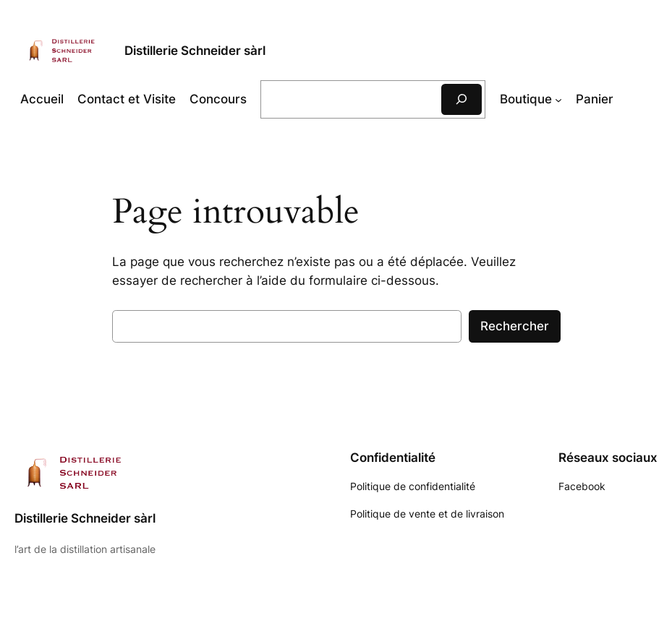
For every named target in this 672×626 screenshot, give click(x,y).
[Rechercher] (462, 99)
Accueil (42, 99)
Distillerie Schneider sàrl (195, 50)
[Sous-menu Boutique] (558, 99)
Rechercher (515, 326)
